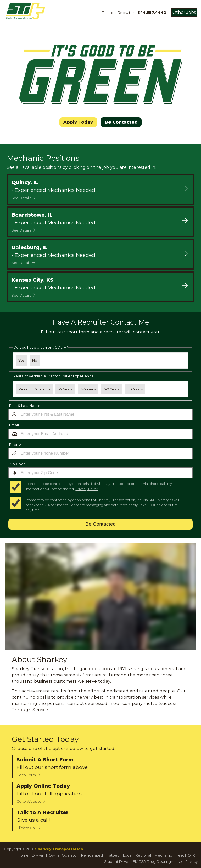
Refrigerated (92, 855)
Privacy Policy (87, 489)
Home (23, 855)
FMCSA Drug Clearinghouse (157, 861)
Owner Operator (63, 855)
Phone (15, 444)
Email (14, 425)
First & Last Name (25, 406)
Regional (143, 855)
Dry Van (39, 855)
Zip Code (18, 464)
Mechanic (163, 855)
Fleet (180, 855)
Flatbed (113, 855)
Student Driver (117, 861)
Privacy (191, 861)
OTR (191, 855)
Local (128, 855)
